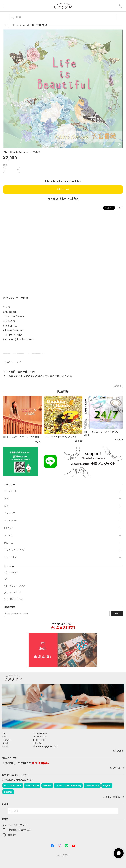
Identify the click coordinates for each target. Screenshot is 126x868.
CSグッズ (9, 528)
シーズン (8, 535)
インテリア (10, 513)
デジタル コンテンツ (14, 550)
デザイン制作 (11, 557)
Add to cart (63, 189)
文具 (6, 498)
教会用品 (8, 543)
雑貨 (6, 506)
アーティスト (10, 491)
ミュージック (11, 521)
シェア (120, 208)
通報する (118, 386)
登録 (117, 614)
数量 (5, 165)
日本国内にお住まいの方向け (63, 199)
